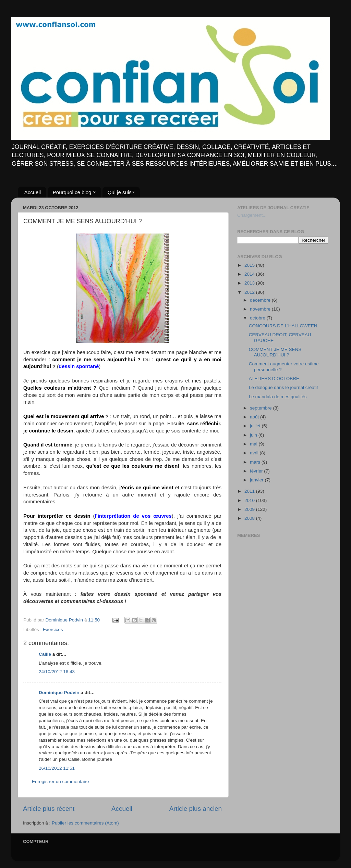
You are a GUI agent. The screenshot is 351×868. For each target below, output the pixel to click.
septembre (262, 408)
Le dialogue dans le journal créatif (283, 387)
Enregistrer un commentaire (60, 782)
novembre (261, 309)
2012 (250, 292)
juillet (256, 426)
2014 (250, 274)
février (257, 471)
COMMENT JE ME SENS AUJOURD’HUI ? (275, 352)
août (255, 417)
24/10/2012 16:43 (57, 672)
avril (255, 453)
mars (256, 462)
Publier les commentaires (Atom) (85, 823)
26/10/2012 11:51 (57, 768)
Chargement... (252, 215)
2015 (250, 265)
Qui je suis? (121, 192)
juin (254, 435)
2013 (250, 283)
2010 (250, 500)
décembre (261, 300)
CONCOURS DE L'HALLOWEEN (283, 326)
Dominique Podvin (59, 693)
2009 (250, 509)
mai (254, 444)
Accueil (33, 192)
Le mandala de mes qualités (278, 397)
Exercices (53, 630)
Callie (45, 654)
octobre (258, 318)
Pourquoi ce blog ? (74, 192)
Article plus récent (49, 809)
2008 (250, 518)
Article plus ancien (196, 809)
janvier (257, 480)
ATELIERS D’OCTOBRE (274, 379)
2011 (250, 491)
